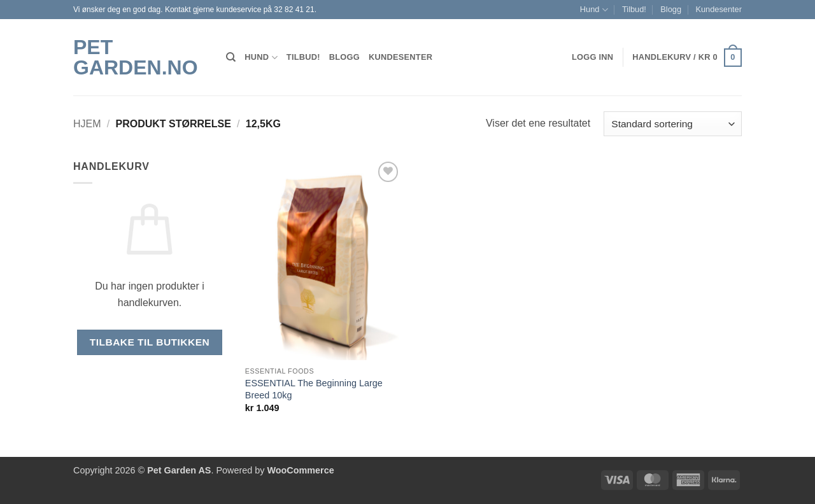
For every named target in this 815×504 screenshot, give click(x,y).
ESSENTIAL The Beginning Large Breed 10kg (314, 389)
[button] (687, 58)
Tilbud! (634, 9)
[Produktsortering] (673, 124)
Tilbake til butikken (150, 342)
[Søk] (231, 57)
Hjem (87, 124)
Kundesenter (719, 9)
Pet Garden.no (136, 57)
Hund (594, 10)
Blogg (671, 9)
